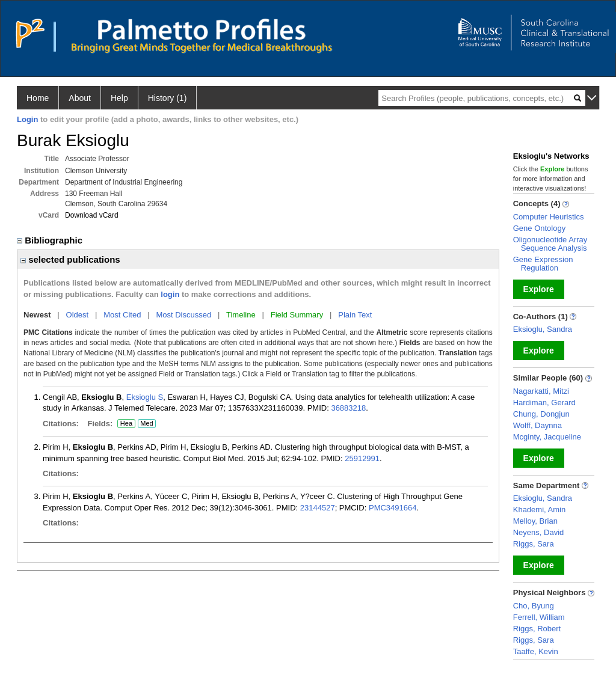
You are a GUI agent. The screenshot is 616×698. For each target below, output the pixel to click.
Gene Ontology (539, 228)
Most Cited (122, 315)
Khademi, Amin (539, 510)
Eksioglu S (145, 397)
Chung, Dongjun (541, 414)
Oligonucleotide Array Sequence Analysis (550, 244)
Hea (126, 424)
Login (27, 119)
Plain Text (355, 315)
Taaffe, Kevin (536, 651)
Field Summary (297, 315)
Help (119, 98)
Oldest (78, 315)
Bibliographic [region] (51, 240)
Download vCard (92, 215)
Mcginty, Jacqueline (547, 437)
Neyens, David (539, 532)
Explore (539, 289)
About (80, 98)
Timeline (241, 315)
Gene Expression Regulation (543, 264)
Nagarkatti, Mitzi (541, 391)
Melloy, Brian (535, 521)
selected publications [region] (70, 259)
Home (38, 98)
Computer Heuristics (549, 217)
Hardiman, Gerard (544, 403)
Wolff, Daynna (537, 425)
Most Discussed (183, 315)
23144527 (318, 508)
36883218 (348, 408)
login (170, 294)
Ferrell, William (539, 617)
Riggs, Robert (537, 629)
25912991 (362, 458)
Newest (37, 315)
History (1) (168, 98)
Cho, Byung (534, 606)
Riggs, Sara (534, 544)
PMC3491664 (393, 508)
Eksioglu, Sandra (543, 329)
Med (146, 424)
